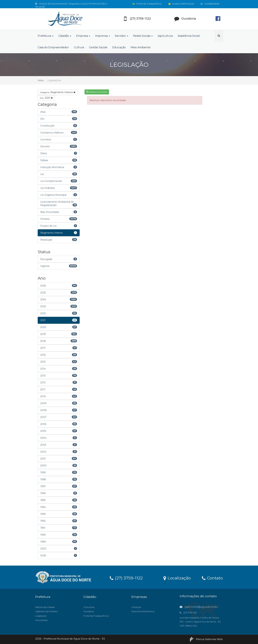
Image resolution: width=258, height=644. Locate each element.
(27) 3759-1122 (126, 578)
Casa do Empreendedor (53, 47)
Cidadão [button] (65, 36)
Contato (212, 578)
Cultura (79, 47)
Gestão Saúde (98, 47)
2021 (46, 98)
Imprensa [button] (103, 36)
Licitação (136, 607)
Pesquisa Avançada (97, 92)
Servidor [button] (122, 36)
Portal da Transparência (147, 4)
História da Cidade (45, 607)
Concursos (89, 607)
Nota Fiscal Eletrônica (143, 611)
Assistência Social (189, 36)
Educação (119, 47)
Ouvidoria (89, 611)
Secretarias (41, 620)
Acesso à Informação (181, 4)
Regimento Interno (58, 92)
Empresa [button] (83, 36)
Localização (177, 578)
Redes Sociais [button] (143, 36)
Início (41, 80)
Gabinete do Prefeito (47, 611)
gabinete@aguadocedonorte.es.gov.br (209, 607)
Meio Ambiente (141, 47)
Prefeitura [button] (46, 36)
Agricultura (165, 36)
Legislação (41, 616)
